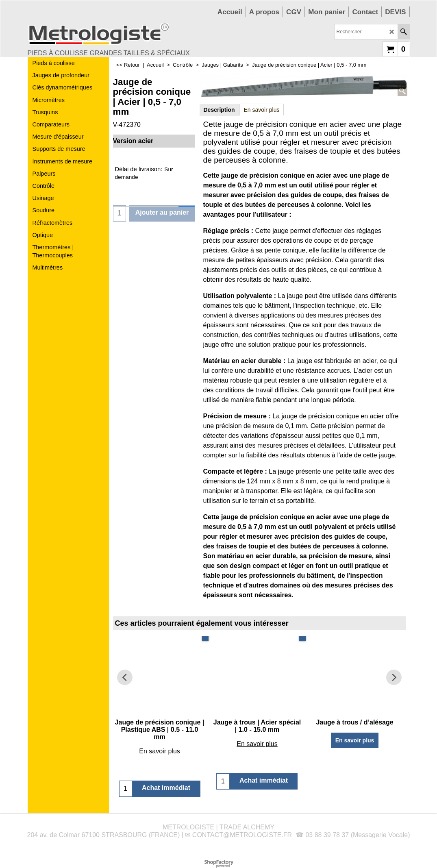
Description (219, 110)
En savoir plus (262, 110)
